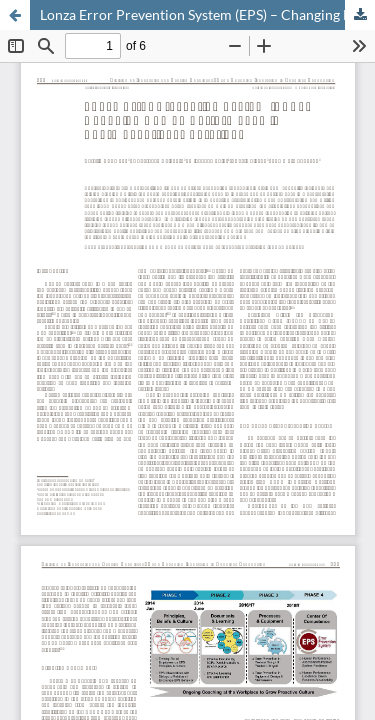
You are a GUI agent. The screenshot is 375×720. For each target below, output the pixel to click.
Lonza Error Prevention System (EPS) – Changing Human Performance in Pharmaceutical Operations (207, 14)
